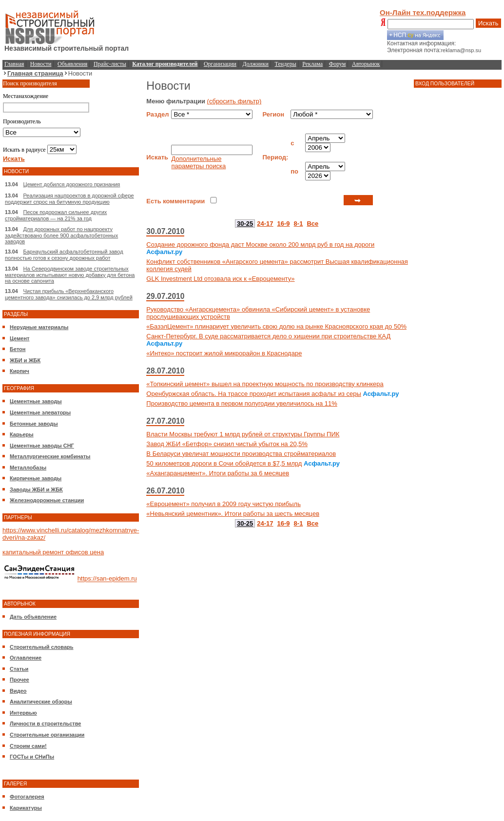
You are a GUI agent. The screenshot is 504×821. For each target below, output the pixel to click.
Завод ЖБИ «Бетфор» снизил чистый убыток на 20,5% (227, 444)
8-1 (299, 224)
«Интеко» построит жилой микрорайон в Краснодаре (224, 353)
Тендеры (286, 64)
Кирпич (19, 371)
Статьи (19, 669)
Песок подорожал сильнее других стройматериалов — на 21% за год (56, 215)
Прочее (19, 680)
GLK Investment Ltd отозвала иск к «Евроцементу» (220, 279)
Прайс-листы (110, 64)
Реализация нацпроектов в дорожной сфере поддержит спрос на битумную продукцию (69, 199)
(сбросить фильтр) (234, 101)
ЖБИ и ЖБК (25, 360)
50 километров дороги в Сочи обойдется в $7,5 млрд (224, 463)
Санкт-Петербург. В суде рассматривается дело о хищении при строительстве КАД (268, 336)
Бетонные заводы (34, 424)
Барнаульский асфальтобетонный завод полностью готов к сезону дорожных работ (64, 255)
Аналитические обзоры (41, 702)
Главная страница (35, 73)
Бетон (18, 349)
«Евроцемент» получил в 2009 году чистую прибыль (223, 504)
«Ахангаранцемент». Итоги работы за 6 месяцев (218, 473)
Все (312, 224)
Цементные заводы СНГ (42, 446)
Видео (18, 691)
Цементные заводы (36, 401)
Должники (256, 64)
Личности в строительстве (45, 723)
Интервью (23, 713)
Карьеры (22, 434)
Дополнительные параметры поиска (198, 162)
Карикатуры (26, 808)
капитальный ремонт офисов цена (53, 552)
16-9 (284, 224)
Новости (41, 64)
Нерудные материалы (39, 327)
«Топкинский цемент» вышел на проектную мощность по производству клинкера (265, 384)
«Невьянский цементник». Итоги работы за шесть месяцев (233, 514)
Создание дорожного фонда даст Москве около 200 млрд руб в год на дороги (260, 244)
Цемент (19, 338)
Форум (338, 64)
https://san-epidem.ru (107, 579)
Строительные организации (47, 735)
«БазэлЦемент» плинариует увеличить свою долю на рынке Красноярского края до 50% (276, 326)
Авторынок (366, 64)
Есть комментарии (175, 201)
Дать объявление (33, 617)
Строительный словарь (42, 647)
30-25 (245, 224)
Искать (488, 23)
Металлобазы (28, 468)
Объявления (72, 64)
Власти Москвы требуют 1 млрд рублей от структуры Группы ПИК (243, 434)
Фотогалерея (27, 797)
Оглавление (26, 658)
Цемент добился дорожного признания (72, 184)
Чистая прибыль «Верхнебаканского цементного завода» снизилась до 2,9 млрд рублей (69, 294)
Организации (220, 64)
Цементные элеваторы (40, 412)
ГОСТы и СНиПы (32, 757)
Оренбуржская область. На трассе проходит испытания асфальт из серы (253, 394)
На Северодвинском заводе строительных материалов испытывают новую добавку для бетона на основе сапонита (70, 275)
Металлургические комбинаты (50, 456)
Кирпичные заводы (36, 478)
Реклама (312, 64)
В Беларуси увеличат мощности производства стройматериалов (241, 454)
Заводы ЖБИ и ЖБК (36, 489)
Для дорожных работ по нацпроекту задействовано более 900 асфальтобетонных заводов (61, 235)
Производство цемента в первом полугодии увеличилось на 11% (242, 403)
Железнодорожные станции (47, 500)
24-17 (265, 224)
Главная (14, 64)
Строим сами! (28, 746)
